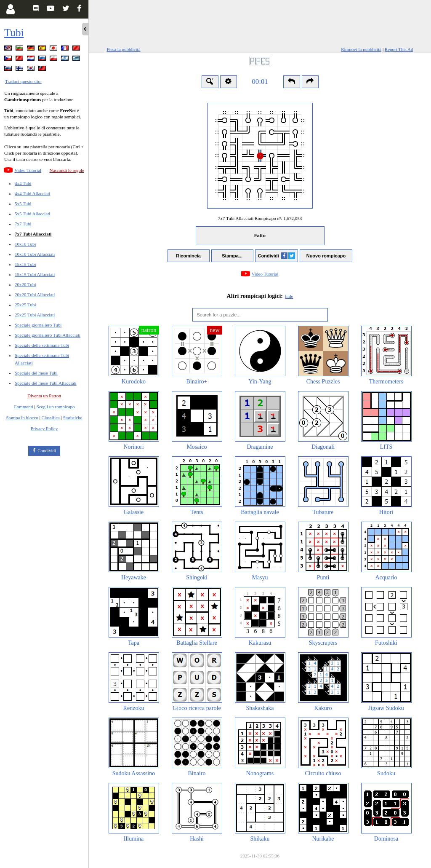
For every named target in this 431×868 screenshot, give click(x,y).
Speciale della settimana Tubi (42, 345)
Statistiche (73, 418)
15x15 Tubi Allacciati (35, 274)
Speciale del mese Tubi (36, 373)
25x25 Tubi (25, 305)
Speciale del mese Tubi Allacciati (46, 383)
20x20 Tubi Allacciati (35, 295)
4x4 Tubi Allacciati (32, 193)
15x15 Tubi (25, 264)
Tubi (14, 33)
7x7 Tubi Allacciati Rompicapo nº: (260, 218)
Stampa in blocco (22, 418)
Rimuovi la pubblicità (361, 49)
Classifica (51, 418)
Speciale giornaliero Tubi (38, 325)
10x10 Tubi (25, 244)
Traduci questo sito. (23, 81)
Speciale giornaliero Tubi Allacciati (48, 335)
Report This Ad (399, 49)
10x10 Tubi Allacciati (35, 254)
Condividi (47, 450)
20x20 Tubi (25, 284)
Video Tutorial (28, 170)
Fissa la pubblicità (124, 49)
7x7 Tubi (23, 224)
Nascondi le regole (67, 170)
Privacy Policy (44, 429)
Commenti (23, 407)
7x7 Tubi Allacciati (33, 234)
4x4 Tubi (23, 183)
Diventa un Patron (44, 396)
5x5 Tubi (23, 204)
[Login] (10, 9)
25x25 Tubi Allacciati (35, 315)
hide (289, 296)
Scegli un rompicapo (56, 407)
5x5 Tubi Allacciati (32, 214)
